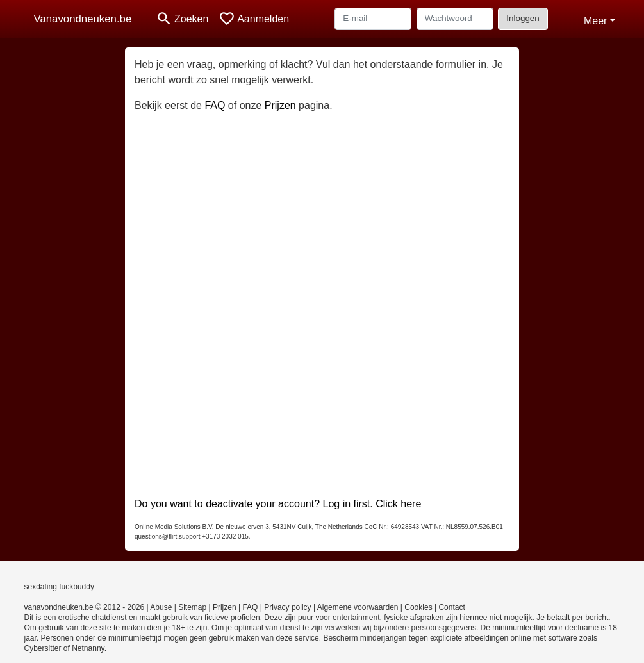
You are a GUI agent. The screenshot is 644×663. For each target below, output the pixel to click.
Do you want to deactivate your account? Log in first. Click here (278, 504)
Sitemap (192, 607)
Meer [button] (595, 21)
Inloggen (523, 18)
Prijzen (280, 105)
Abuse (161, 607)
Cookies (418, 607)
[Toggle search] (182, 19)
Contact (451, 607)
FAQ (215, 105)
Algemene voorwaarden (358, 607)
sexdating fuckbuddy (59, 587)
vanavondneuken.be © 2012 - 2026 (85, 607)
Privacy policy (287, 607)
